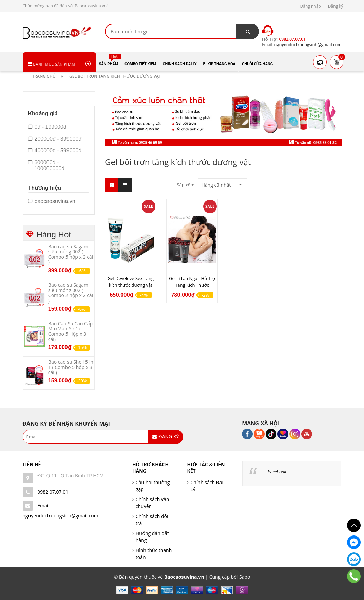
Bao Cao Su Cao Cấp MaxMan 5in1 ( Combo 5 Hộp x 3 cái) (70, 331)
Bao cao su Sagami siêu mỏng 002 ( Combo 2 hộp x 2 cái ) (71, 293)
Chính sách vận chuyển (152, 503)
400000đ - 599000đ (55, 151)
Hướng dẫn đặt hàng (152, 537)
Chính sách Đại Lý (207, 486)
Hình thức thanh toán (154, 554)
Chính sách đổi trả (152, 520)
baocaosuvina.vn (52, 201)
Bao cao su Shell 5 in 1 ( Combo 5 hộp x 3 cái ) (71, 367)
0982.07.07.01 (53, 492)
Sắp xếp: (185, 185)
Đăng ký (336, 6)
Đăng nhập (311, 6)
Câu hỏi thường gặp (153, 486)
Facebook (277, 472)
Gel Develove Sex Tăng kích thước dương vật (131, 282)
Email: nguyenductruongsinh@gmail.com (61, 511)
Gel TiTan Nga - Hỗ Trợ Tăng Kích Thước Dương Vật (192, 285)
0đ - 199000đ (47, 127)
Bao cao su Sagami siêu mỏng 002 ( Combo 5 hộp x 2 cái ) (71, 254)
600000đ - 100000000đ (46, 166)
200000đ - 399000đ (55, 139)
